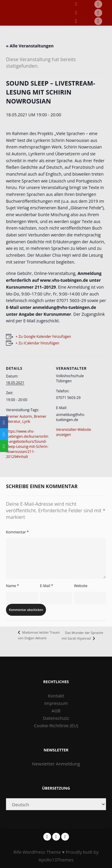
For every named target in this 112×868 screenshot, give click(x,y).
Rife (17, 852)
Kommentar (17, 532)
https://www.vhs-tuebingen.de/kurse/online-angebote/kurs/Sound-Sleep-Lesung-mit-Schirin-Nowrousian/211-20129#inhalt (27, 444)
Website (81, 586)
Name (12, 586)
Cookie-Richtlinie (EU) (56, 725)
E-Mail (47, 586)
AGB (56, 711)
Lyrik (26, 421)
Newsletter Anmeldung (56, 764)
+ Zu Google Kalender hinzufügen (43, 336)
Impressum (56, 703)
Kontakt (56, 696)
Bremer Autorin (19, 416)
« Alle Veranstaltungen (30, 46)
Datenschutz (56, 718)
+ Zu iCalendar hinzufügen (37, 343)
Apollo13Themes (56, 860)
